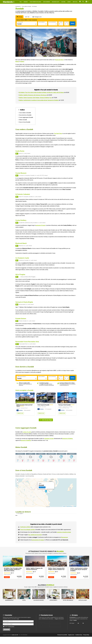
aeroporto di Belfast (26, 440)
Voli (21, 2)
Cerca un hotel (42, 487)
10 (18, 344)
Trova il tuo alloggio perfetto (27, 537)
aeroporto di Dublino (67, 439)
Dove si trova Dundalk (25, 122)
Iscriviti (7, 637)
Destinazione (20, 22)
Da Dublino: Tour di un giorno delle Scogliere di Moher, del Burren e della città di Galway (41, 92)
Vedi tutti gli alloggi (47, 420)
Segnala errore (71, 642)
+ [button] (17, 480)
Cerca (73, 23)
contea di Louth (27, 432)
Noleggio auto (56, 2)
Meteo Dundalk (23, 120)
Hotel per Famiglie (68, 603)
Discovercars (65, 545)
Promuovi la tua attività (62, 642)
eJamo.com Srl (15, 642)
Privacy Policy (86, 642)
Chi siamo (75, 622)
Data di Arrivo (42, 22)
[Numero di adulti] (61, 24)
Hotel (24, 603)
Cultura (63, 2)
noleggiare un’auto (49, 439)
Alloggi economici (39, 603)
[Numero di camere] (66, 24)
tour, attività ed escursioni (35, 542)
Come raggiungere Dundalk (26, 117)
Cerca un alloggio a (22, 377)
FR (71, 634)
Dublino (26, 2)
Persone (61, 22)
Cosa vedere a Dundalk (25, 113)
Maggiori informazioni (59, 626)
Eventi (69, 2)
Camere (66, 22)
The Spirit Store (58, 133)
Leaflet (64, 506)
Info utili (75, 2)
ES (71, 632)
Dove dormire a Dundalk (25, 115)
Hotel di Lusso (83, 603)
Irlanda (75, 628)
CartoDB (75, 506)
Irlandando (9, 2)
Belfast (17, 62)
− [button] (17, 482)
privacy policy (11, 634)
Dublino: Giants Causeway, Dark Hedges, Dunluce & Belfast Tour (35, 98)
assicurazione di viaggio (38, 548)
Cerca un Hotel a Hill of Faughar (28, 277)
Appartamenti (53, 603)
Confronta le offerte (25, 535)
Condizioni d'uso (79, 642)
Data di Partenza (52, 22)
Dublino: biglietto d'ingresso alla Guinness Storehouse (33, 95)
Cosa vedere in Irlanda (35, 2)
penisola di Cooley (41, 225)
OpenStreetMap (69, 506)
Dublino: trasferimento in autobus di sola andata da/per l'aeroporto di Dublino (39, 100)
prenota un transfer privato (64, 540)
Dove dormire (47, 2)
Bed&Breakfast (9, 603)
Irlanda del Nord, (59, 60)
